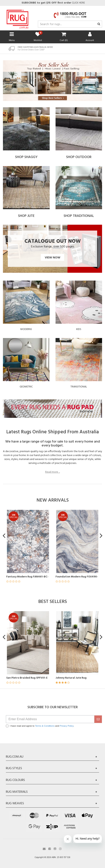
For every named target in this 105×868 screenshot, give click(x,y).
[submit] (98, 719)
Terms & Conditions (45, 726)
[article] (44, 549)
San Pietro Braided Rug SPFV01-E (42, 678)
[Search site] (99, 24)
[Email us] (44, 848)
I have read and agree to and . (40, 726)
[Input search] (70, 24)
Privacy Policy (67, 726)
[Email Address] (50, 719)
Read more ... (52, 472)
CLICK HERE (53, 3)
